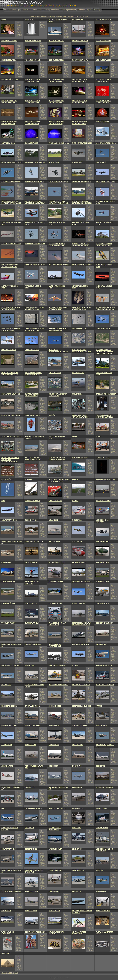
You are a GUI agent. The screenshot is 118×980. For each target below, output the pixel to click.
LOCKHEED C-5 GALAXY (11, 665)
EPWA (74, 436)
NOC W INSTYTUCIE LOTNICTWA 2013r (103, 80)
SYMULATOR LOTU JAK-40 (12, 436)
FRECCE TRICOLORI (9, 706)
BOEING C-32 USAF (9, 725)
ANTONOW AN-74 (102, 582)
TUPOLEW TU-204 (8, 623)
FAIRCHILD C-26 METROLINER (55, 829)
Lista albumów (10, 10)
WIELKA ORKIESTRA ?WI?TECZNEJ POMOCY (59, 480)
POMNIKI (28, 480)
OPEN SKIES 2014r (32, 350)
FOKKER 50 (77, 828)
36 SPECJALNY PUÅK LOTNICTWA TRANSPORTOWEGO (10, 460)
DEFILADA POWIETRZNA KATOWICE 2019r (11, 329)
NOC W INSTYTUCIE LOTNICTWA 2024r (56, 123)
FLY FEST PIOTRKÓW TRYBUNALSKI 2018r (57, 245)
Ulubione (81, 10)
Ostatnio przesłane (29, 10)
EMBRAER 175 (101, 808)
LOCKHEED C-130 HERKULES (103, 521)
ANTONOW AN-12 (102, 563)
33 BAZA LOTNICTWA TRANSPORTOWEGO (57, 459)
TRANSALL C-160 (32, 891)
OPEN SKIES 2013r (9, 350)
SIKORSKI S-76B (55, 706)
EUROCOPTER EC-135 (57, 665)
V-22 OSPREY (101, 891)
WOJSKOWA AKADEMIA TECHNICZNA (58, 395)
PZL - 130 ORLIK (31, 563)
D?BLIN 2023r (101, 163)
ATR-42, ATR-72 (7, 766)
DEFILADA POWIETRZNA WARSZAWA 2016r (34, 308)
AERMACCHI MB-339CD (105, 685)
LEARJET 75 (6, 685)
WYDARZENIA (77, 20)
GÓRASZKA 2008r (103, 122)
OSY (3, 808)
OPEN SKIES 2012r (103, 329)
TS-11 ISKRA (77, 541)
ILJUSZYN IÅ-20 (8, 604)
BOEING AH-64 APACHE (81, 685)
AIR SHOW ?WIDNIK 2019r (35, 244)
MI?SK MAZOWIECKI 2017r (12, 163)
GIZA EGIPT (6, 953)
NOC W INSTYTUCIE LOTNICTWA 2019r (103, 102)
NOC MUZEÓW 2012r (80, 41)
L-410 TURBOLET (55, 849)
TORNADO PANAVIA (80, 725)
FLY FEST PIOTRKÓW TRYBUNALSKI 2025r (10, 266)
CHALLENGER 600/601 (104, 787)
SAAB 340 (100, 870)
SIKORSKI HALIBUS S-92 (82, 706)
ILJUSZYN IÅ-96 (79, 604)
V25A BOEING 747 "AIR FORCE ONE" (57, 624)
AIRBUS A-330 (54, 745)
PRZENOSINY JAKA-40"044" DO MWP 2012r (105, 416)
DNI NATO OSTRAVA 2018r (35, 265)
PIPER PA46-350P (55, 870)
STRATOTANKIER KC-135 (11, 891)
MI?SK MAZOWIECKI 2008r (59, 143)
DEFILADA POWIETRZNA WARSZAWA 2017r (58, 308)
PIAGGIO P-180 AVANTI (104, 665)
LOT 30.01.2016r (78, 373)
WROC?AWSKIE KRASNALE (8, 933)
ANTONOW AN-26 (102, 541)
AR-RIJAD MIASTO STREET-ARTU (79, 933)
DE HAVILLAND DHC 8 (57, 808)
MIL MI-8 (75, 501)
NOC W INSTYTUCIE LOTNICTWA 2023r (33, 123)
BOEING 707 (77, 891)
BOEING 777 (30, 787)
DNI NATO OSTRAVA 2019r (59, 265)
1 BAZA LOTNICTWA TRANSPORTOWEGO (33, 459)
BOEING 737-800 (31, 520)
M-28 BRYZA (77, 520)
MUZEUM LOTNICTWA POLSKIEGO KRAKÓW (10, 374)
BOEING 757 (6, 911)
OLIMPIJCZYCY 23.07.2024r (35, 932)
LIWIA (4, 20)
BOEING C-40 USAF (32, 725)
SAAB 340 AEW (54, 911)
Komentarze (44, 10)
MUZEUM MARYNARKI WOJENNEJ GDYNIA (33, 374)
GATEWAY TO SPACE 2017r (106, 394)
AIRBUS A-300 (7, 745)
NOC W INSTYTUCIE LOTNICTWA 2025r (80, 123)
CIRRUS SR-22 (54, 891)
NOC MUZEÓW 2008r (104, 20)
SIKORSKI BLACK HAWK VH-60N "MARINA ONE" (82, 624)
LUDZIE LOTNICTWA (80, 458)
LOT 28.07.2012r (55, 373)
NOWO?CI (29, 20)
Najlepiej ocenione (68, 10)
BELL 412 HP (53, 520)
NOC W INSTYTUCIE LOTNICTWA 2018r (80, 102)
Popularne (55, 10)
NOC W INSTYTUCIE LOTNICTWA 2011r (56, 80)
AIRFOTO (76, 480)
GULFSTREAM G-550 (9, 520)
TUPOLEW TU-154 (55, 501)
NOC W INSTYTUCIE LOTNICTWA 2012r (80, 80)
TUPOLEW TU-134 (103, 603)
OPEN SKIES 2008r (79, 329)
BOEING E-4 (29, 665)
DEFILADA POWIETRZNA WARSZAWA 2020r (34, 329)
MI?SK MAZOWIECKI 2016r (106, 143)
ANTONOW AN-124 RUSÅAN (32, 583)
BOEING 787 (100, 766)
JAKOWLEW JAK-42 (33, 706)
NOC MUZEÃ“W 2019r (10, 79)
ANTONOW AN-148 (56, 582)
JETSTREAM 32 (31, 849)
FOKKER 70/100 (102, 828)
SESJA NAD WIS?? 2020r (11, 415)
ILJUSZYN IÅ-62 (32, 604)
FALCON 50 (29, 828)
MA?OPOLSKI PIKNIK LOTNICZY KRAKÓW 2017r (35, 202)
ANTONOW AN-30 (79, 563)
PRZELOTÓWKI (7, 480)
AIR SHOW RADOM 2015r (34, 182)
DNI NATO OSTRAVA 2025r (82, 265)
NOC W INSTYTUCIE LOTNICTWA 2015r (9, 102)
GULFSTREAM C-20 (9, 849)
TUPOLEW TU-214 (32, 623)
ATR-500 (99, 706)
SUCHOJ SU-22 (54, 541)
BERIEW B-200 (101, 725)
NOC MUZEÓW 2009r (9, 41)
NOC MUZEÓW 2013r (104, 41)
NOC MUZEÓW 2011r (56, 41)
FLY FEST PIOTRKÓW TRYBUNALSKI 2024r (104, 245)
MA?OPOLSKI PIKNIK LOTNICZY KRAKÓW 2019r (82, 202)
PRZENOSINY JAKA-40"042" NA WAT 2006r (81, 416)
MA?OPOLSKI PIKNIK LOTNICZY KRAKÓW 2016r (11, 202)
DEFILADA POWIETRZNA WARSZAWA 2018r (82, 308)
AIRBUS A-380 (101, 644)
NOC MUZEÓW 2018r (104, 60)
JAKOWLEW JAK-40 (33, 501)
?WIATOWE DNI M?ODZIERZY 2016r (32, 395)
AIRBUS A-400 (54, 725)
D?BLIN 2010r (54, 163)
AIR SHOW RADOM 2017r (58, 182)
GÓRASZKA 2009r (8, 143)
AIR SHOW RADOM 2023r (105, 182)
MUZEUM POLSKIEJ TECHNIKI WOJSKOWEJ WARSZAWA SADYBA (105, 352)
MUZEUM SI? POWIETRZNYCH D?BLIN (58, 351)
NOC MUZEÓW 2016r (56, 60)
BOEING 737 (77, 766)
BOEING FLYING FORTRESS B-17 (55, 645)
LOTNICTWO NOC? (103, 458)
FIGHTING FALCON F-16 (34, 541)
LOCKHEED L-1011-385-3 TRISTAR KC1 (105, 850)
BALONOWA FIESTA (33, 415)
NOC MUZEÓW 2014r (9, 60)
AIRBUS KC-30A (31, 911)
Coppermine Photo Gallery (62, 978)
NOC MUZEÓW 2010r (33, 41)
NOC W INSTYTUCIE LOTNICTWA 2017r (56, 102)
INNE (3, 501)
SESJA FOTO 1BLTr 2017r (11, 394)
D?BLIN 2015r (77, 163)
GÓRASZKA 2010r (32, 143)
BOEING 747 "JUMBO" (104, 623)
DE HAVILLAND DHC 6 (33, 808)
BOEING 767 (53, 766)
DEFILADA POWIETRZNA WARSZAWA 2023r (58, 329)
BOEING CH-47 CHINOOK (58, 685)
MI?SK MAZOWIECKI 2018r (35, 163)
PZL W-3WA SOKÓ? (103, 501)
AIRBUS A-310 (30, 745)
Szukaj (97, 10)
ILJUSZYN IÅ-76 (55, 604)
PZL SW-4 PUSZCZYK (57, 563)
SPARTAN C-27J (78, 870)
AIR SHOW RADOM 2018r (82, 182)
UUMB (98, 436)
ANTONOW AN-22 (8, 582)
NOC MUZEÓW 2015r (33, 60)
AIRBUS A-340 (78, 745)
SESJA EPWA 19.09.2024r (105, 480)
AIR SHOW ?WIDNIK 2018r (11, 244)
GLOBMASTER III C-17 (81, 644)
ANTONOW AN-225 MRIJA (82, 582)
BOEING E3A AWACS (33, 644)
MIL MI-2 (75, 665)
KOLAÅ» (52, 415)
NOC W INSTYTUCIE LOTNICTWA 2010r (33, 80)
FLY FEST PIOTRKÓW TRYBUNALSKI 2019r (80, 245)
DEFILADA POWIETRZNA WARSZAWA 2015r (11, 308)
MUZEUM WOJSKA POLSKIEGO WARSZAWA (82, 351)
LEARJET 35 (77, 849)
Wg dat (89, 10)
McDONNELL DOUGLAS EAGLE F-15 (34, 871)
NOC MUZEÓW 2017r (80, 60)
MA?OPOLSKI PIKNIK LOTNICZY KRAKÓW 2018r (59, 202)
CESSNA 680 (77, 787)
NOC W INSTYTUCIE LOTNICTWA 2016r (33, 102)
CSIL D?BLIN (77, 394)
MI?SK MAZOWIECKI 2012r (82, 143)
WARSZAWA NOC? (103, 911)
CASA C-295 (6, 563)
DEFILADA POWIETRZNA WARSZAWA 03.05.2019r (105, 308)
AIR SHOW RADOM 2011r (11, 182)
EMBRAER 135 (78, 808)
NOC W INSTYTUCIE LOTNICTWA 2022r (9, 123)
